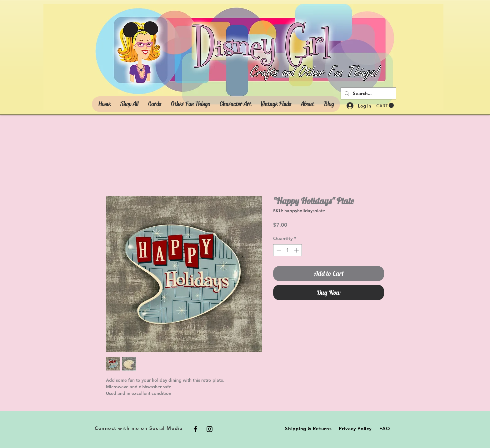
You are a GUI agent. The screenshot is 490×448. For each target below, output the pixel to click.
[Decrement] (278, 250)
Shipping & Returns (308, 428)
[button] (385, 106)
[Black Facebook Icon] (195, 429)
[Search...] (368, 93)
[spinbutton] (288, 250)
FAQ (385, 428)
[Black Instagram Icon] (210, 429)
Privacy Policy (355, 428)
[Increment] (297, 250)
